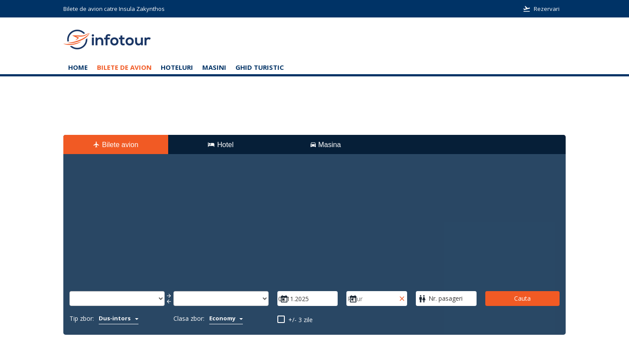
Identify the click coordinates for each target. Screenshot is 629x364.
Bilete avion (116, 144)
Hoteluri (177, 67)
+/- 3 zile (301, 320)
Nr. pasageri (446, 298)
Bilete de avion (124, 67)
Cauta (522, 298)
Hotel (221, 144)
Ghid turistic (260, 67)
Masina (326, 144)
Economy (226, 318)
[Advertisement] (314, 226)
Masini (214, 67)
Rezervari (541, 9)
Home (78, 67)
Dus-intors (119, 318)
